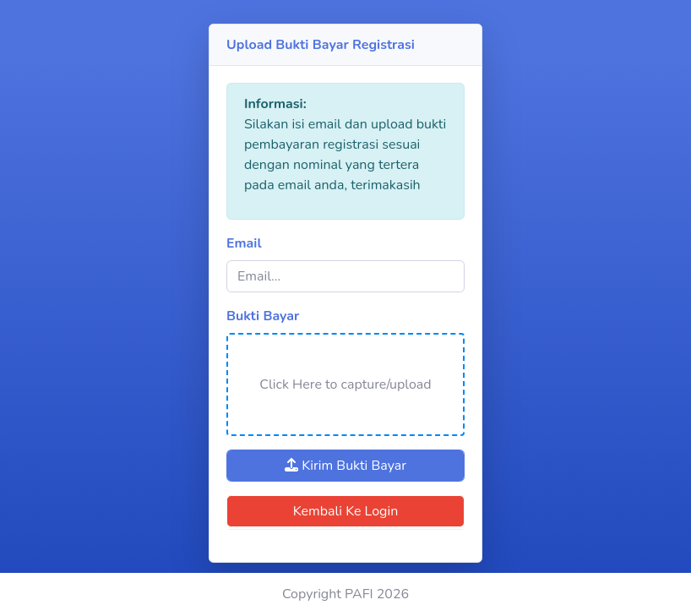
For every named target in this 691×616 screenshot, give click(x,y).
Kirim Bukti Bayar (345, 466)
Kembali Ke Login (346, 511)
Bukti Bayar (263, 316)
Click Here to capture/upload (345, 384)
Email (244, 243)
